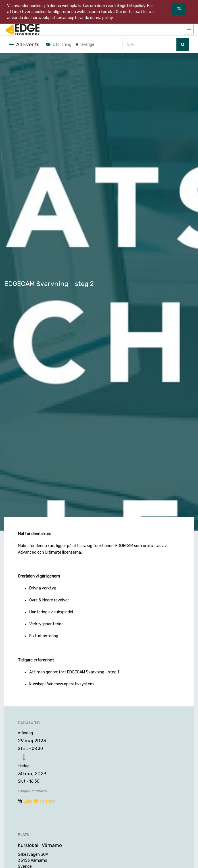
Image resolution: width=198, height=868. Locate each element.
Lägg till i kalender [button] (40, 801)
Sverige (85, 45)
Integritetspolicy (130, 6)
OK (179, 9)
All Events (24, 44)
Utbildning (59, 45)
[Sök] (183, 45)
